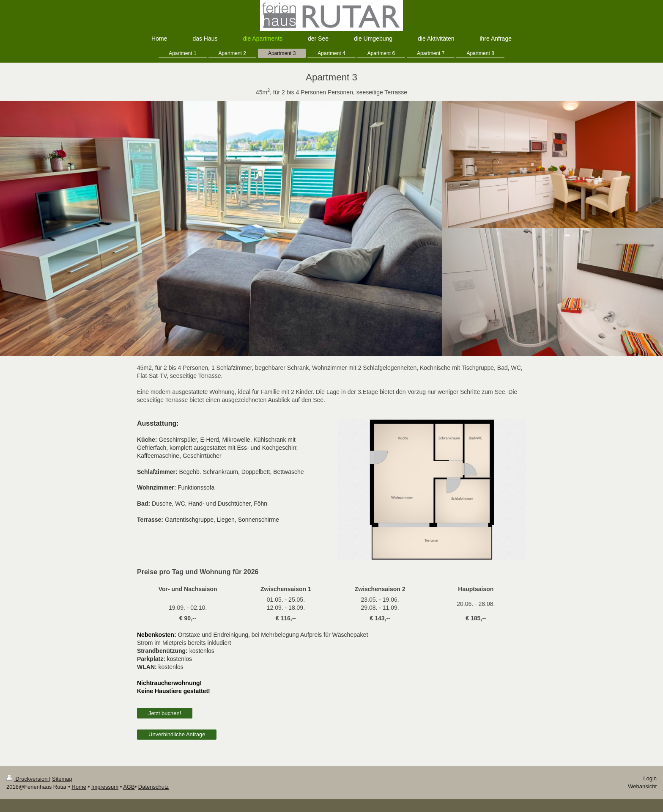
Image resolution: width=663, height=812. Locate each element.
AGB (129, 787)
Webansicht (642, 786)
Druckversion (28, 779)
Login (650, 778)
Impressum (105, 787)
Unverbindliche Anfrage (177, 734)
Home (79, 787)
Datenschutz (153, 787)
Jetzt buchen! (165, 713)
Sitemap (62, 779)
